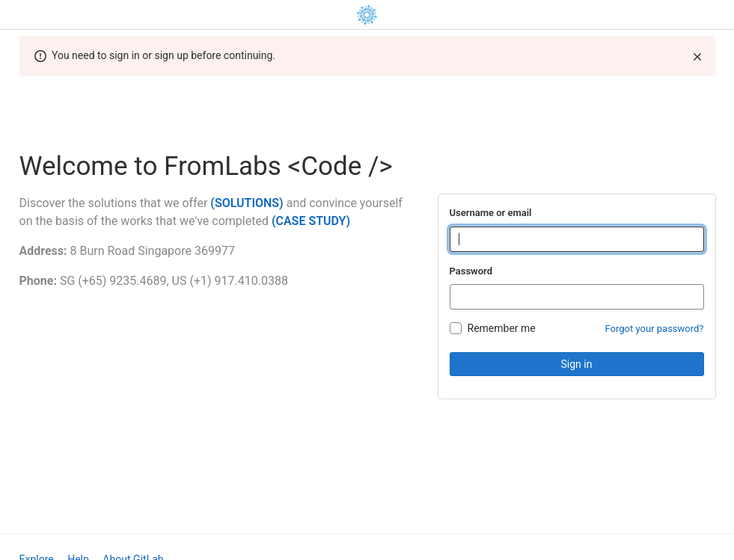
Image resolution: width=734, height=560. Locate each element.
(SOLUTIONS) (247, 203)
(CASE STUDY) (311, 221)
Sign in (577, 364)
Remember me (502, 328)
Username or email (491, 213)
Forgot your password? (655, 329)
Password (471, 271)
